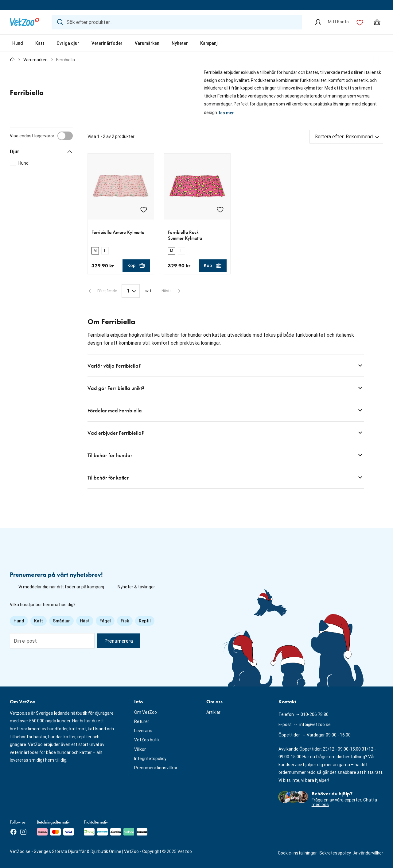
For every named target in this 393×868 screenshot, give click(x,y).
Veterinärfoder (107, 43)
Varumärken (147, 43)
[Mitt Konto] (332, 22)
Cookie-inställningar (297, 853)
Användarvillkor (368, 853)
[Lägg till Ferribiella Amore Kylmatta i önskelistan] (144, 209)
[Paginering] (131, 291)
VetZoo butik (147, 740)
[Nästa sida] (171, 291)
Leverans (143, 731)
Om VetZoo (146, 712)
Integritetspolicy (150, 759)
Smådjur (61, 621)
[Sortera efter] (346, 137)
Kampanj (209, 43)
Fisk (125, 621)
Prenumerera (119, 641)
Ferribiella (66, 60)
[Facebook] (14, 832)
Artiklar (213, 712)
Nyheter (180, 43)
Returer (142, 721)
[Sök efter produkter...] (177, 22)
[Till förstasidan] (12, 60)
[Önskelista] (360, 22)
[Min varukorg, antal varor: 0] (377, 22)
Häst (85, 621)
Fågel (105, 621)
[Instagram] (23, 832)
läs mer (226, 113)
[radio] (95, 251)
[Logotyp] (25, 22)
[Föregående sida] (102, 291)
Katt (40, 43)
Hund (18, 43)
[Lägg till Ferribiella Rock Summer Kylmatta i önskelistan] (220, 209)
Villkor (140, 749)
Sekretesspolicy (335, 853)
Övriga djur (68, 43)
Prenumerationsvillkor (156, 768)
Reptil (145, 621)
